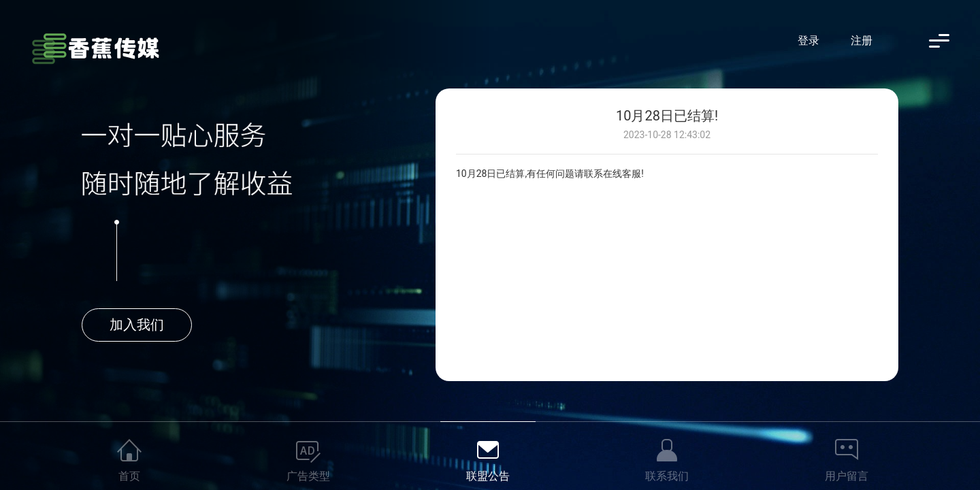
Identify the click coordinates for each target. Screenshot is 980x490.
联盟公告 (488, 476)
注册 (862, 40)
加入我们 (137, 325)
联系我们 (667, 476)
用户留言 (847, 476)
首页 (129, 476)
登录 (808, 40)
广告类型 (308, 476)
